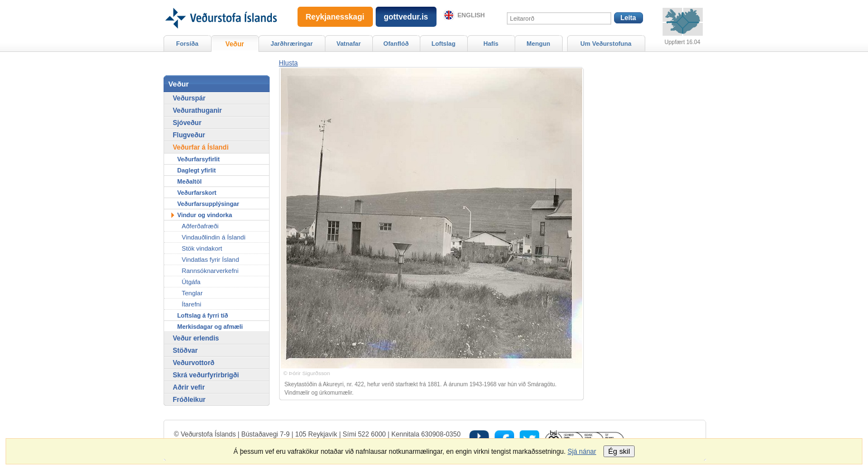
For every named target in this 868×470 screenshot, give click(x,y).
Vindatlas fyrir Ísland (211, 260)
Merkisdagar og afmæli (210, 327)
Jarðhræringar (292, 44)
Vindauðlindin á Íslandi (214, 237)
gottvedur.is (406, 17)
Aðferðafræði (200, 226)
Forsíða (188, 44)
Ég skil (619, 451)
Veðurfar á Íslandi (201, 147)
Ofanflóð (396, 44)
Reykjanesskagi (335, 17)
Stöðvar (186, 351)
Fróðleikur (190, 400)
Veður (235, 44)
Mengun (538, 44)
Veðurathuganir (198, 111)
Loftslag (443, 44)
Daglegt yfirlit (197, 170)
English (471, 15)
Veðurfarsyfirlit (199, 159)
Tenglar (193, 293)
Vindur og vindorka (205, 215)
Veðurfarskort (197, 193)
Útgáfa (191, 282)
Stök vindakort (202, 248)
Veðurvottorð (194, 363)
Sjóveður (187, 123)
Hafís (491, 44)
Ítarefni (192, 304)
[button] (289, 63)
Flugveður (189, 135)
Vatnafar (349, 44)
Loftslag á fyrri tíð (203, 315)
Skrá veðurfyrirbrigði (206, 375)
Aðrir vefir (189, 387)
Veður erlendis (196, 338)
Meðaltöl (190, 181)
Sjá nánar (582, 452)
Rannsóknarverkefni (210, 271)
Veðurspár (190, 98)
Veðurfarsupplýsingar (208, 204)
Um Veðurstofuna (606, 44)
